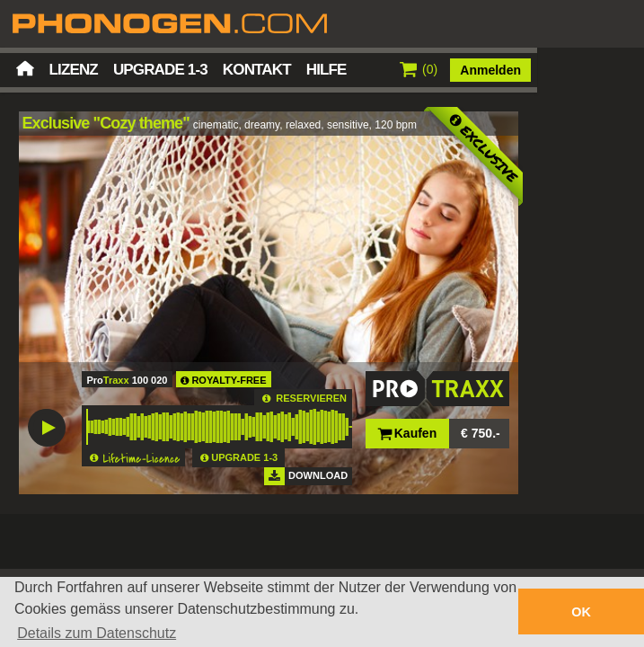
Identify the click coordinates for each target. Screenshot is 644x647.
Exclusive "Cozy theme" (106, 123)
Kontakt (257, 70)
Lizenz (74, 70)
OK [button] (581, 612)
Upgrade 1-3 (160, 70)
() (419, 69)
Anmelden (490, 70)
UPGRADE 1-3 (244, 457)
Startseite (25, 68)
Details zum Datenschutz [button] (97, 633)
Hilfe (326, 70)
